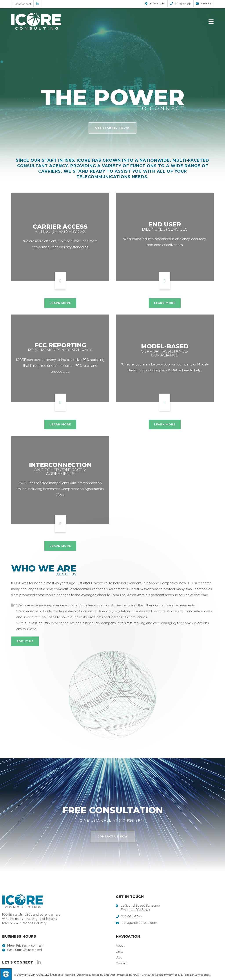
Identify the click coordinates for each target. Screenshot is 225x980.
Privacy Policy (172, 975)
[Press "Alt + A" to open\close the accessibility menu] (6, 974)
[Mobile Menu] (211, 21)
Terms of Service (193, 975)
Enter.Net (110, 975)
